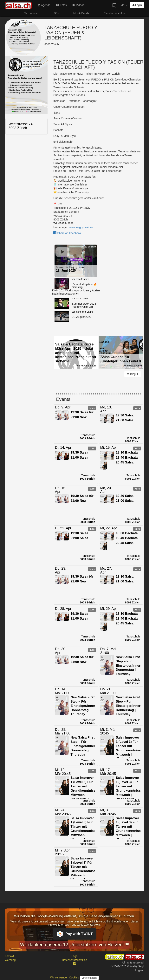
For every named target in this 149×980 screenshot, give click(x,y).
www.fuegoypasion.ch (82, 227)
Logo (74, 956)
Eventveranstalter (114, 13)
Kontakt (9, 956)
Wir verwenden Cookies (65, 977)
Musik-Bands (81, 13)
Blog (133, 374)
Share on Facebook (67, 233)
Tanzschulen (32, 13)
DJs (56, 13)
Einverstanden (89, 978)
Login (137, 5)
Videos (78, 5)
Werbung (10, 960)
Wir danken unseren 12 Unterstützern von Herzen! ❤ (74, 945)
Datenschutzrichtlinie (74, 960)
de (124, 5)
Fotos (62, 5)
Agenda (44, 5)
